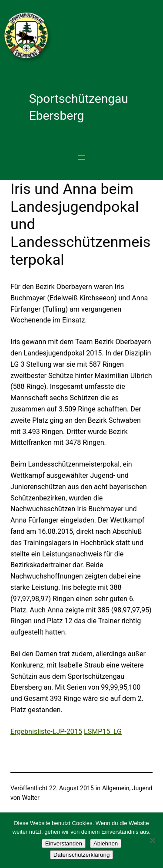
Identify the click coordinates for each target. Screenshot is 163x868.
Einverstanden (64, 843)
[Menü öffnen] (82, 158)
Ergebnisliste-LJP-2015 (46, 732)
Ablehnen (106, 843)
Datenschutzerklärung (82, 855)
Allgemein (116, 788)
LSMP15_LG (103, 732)
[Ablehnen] (152, 840)
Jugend (142, 788)
